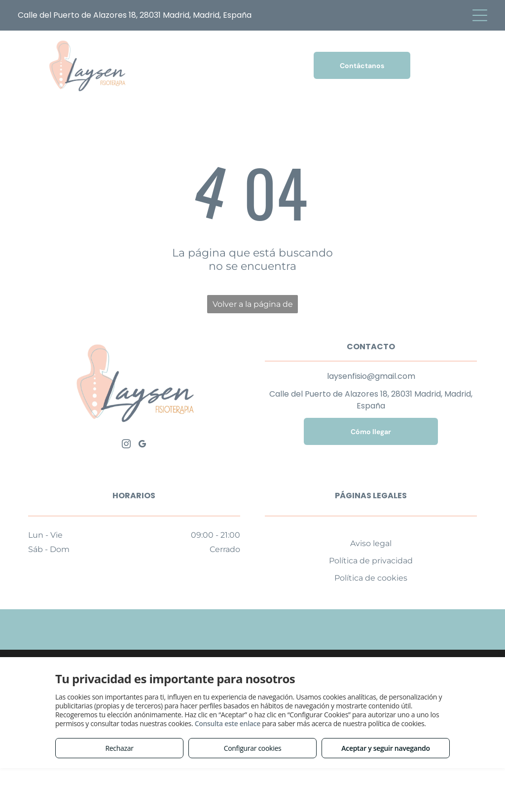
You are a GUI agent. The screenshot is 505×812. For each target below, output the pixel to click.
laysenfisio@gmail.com (371, 376)
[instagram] (126, 445)
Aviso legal (371, 543)
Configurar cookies (253, 748)
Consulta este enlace (228, 723)
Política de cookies (371, 578)
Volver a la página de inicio (253, 306)
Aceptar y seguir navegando (385, 748)
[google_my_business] (142, 445)
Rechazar (119, 748)
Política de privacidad (371, 561)
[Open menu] (480, 15)
